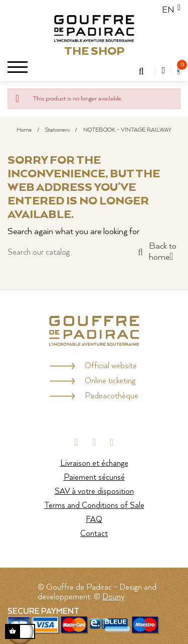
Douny (113, 597)
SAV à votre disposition (94, 492)
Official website (111, 366)
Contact (94, 534)
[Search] (75, 252)
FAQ (94, 520)
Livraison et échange (94, 463)
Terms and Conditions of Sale (94, 506)
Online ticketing (110, 381)
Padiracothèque (112, 396)
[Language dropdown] (168, 10)
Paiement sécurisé (94, 477)
